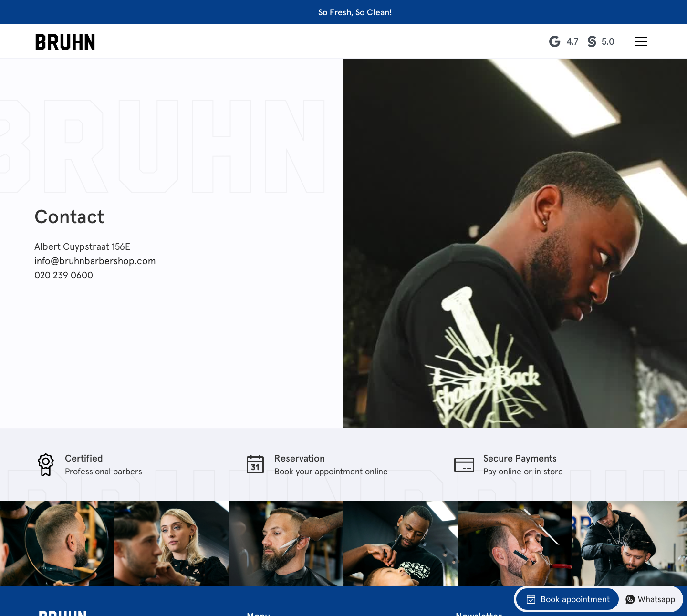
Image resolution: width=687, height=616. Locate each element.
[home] (65, 41)
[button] (641, 41)
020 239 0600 (64, 275)
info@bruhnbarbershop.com (95, 261)
